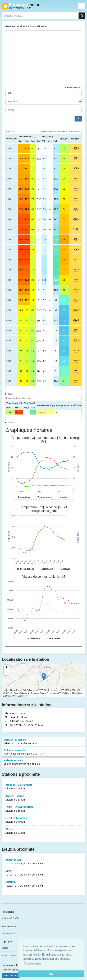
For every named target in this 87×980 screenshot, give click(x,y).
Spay (43, 873)
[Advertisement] (43, 58)
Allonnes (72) (43, 862)
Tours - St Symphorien (43, 809)
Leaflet (5, 690)
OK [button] (51, 974)
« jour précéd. (12, 132)
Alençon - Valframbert (43, 787)
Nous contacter (11, 976)
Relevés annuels (43, 762)
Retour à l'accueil (22, 6)
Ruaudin (43, 884)
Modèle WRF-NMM (11, 918)
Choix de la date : (73, 88)
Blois (43, 831)
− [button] (6, 673)
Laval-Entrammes (43, 820)
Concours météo (9, 933)
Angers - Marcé (43, 798)
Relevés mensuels (43, 752)
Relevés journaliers (43, 742)
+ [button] (6, 667)
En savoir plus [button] (33, 963)
